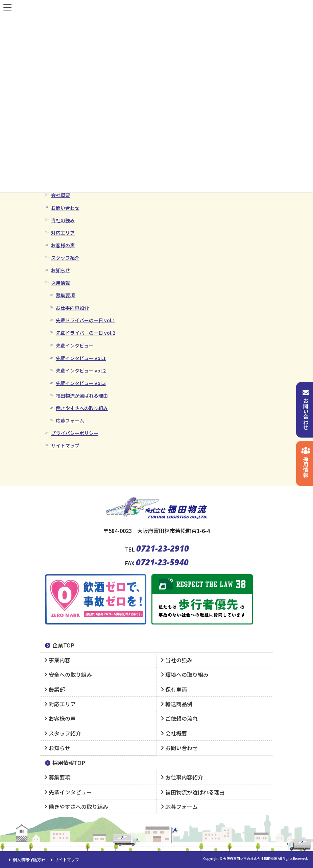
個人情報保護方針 (26, 859)
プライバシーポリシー (75, 433)
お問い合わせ (65, 208)
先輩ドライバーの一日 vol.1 (86, 320)
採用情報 (61, 283)
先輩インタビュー (75, 346)
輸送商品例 (179, 704)
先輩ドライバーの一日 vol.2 (86, 333)
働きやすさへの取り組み (82, 408)
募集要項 (65, 295)
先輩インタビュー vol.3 (81, 383)
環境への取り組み (187, 674)
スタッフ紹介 (65, 258)
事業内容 (59, 660)
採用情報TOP (65, 763)
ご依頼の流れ (182, 718)
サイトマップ (65, 445)
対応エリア (63, 233)
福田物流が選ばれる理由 (82, 395)
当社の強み (63, 220)
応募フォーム (70, 420)
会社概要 (61, 195)
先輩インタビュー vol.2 (81, 371)
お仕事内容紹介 (72, 308)
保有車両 (176, 689)
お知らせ (61, 270)
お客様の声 (63, 245)
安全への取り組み (70, 674)
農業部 (57, 689)
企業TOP (59, 645)
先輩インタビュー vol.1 (81, 358)
